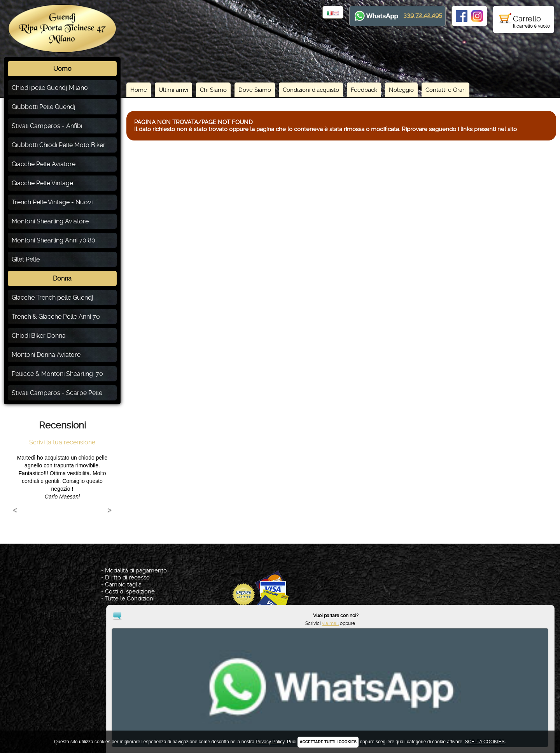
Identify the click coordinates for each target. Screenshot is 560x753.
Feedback (364, 90)
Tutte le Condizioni (130, 599)
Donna (62, 278)
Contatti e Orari (445, 90)
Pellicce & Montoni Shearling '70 (57, 374)
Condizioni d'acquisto (311, 90)
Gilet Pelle (26, 259)
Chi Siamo (213, 90)
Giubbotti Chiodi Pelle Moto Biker (59, 145)
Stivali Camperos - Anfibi (47, 126)
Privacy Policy (282, 711)
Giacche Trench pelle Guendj (52, 298)
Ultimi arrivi (173, 90)
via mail (519, 721)
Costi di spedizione (130, 592)
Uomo (62, 69)
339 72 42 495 (423, 15)
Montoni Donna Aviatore (46, 355)
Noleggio (401, 90)
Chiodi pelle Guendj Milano (50, 88)
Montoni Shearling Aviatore (50, 221)
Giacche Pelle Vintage (42, 183)
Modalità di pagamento (136, 570)
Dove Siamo (255, 90)
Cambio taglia (123, 584)
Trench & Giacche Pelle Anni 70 (56, 317)
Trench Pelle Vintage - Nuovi (52, 202)
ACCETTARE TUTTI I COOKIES (328, 742)
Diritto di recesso (127, 577)
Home (139, 90)
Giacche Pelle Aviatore (44, 164)
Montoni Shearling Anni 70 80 (53, 240)
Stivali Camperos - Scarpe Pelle (57, 393)
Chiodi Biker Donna (39, 336)
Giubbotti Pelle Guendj (44, 107)
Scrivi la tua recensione (62, 442)
